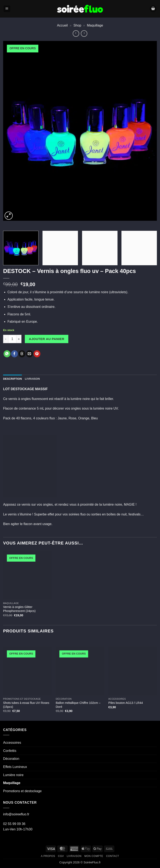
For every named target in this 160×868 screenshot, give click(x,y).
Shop (77, 25)
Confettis (10, 751)
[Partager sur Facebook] (14, 354)
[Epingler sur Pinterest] (37, 354)
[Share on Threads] (22, 354)
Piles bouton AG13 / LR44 (126, 703)
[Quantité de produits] (12, 339)
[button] (7, 9)
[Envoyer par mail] (29, 354)
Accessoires (12, 743)
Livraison (74, 856)
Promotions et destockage (22, 791)
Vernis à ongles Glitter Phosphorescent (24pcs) (19, 609)
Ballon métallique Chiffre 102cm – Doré (78, 705)
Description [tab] (12, 379)
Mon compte (94, 856)
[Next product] (76, 34)
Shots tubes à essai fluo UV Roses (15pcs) (26, 705)
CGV (61, 856)
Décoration (11, 759)
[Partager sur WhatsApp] (7, 354)
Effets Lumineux (15, 767)
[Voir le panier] (153, 9)
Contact (113, 856)
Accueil (62, 25)
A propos (48, 856)
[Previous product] (84, 34)
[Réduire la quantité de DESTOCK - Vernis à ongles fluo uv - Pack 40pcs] (6, 339)
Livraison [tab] (32, 379)
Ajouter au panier (47, 339)
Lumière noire (13, 775)
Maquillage (95, 25)
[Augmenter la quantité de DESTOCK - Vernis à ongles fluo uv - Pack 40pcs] (19, 339)
